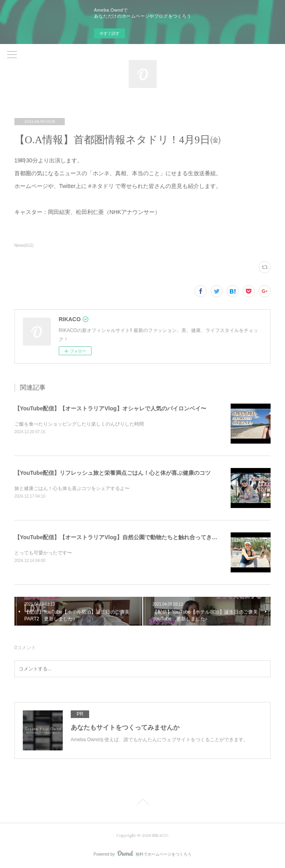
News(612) (24, 245)
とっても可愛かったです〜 (43, 553)
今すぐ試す (110, 33)
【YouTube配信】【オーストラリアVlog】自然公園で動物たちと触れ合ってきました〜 (124, 537)
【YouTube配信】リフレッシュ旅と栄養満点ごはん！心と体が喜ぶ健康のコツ (113, 473)
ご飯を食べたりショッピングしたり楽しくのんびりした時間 (79, 424)
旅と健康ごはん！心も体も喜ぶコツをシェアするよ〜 (72, 488)
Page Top (142, 803)
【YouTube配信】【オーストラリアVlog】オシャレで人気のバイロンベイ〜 (110, 408)
